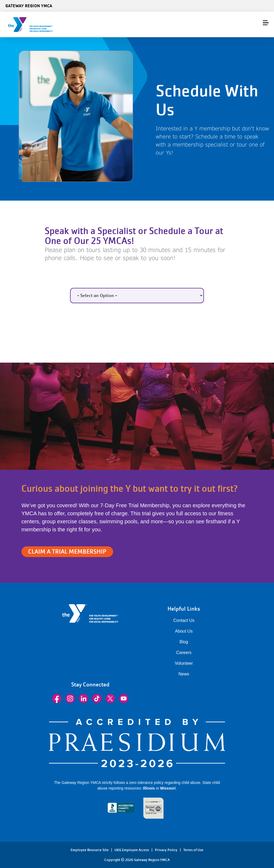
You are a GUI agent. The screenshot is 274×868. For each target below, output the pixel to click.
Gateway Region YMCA (29, 6)
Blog (184, 642)
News (184, 674)
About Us (184, 631)
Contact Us (184, 620)
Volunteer (184, 663)
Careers (184, 653)
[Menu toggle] (266, 23)
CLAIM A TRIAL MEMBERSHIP (67, 552)
